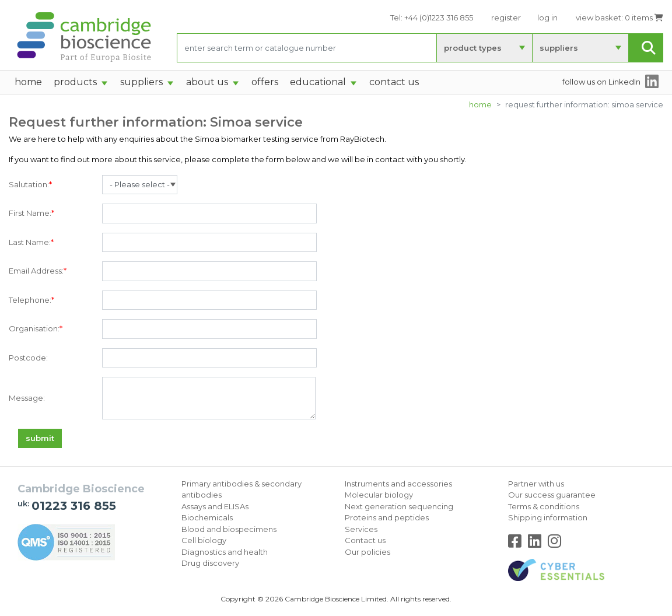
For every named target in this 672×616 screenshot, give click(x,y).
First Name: (32, 213)
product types (473, 48)
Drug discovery (210, 563)
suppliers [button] (141, 82)
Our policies (367, 552)
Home (480, 104)
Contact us (365, 540)
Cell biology (204, 540)
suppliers (559, 48)
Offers (265, 82)
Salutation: (30, 185)
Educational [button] (318, 82)
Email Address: (38, 271)
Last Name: (31, 243)
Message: (27, 398)
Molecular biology (379, 495)
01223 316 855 (74, 506)
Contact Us (394, 82)
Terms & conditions (544, 506)
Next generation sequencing (399, 506)
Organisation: (36, 329)
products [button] (75, 82)
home (28, 82)
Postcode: (28, 358)
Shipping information (548, 517)
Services (361, 529)
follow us (601, 82)
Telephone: (32, 300)
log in (547, 17)
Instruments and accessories (398, 484)
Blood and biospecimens (229, 529)
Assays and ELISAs (215, 506)
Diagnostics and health (225, 552)
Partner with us (536, 484)
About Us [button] (207, 82)
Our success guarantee (552, 495)
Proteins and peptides (387, 517)
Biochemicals (207, 517)
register (506, 17)
